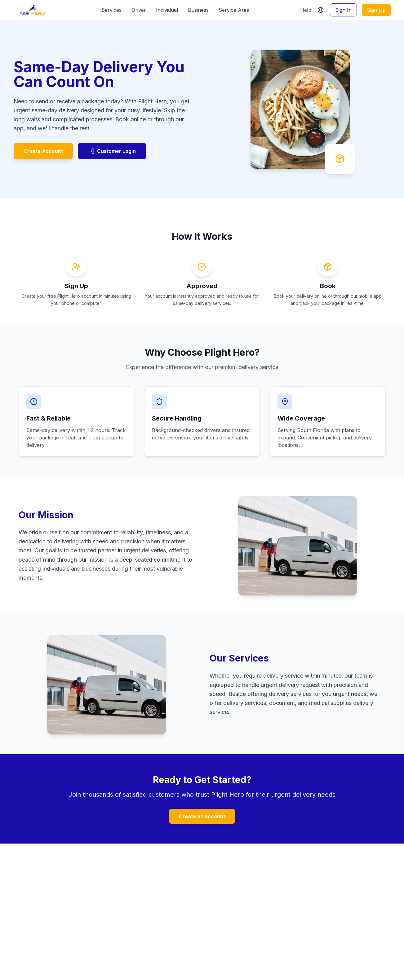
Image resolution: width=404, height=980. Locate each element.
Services (111, 10)
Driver (139, 10)
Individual (167, 10)
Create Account (43, 151)
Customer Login (112, 151)
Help (306, 10)
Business (198, 10)
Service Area (234, 10)
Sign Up (376, 10)
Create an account (202, 816)
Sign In (343, 10)
